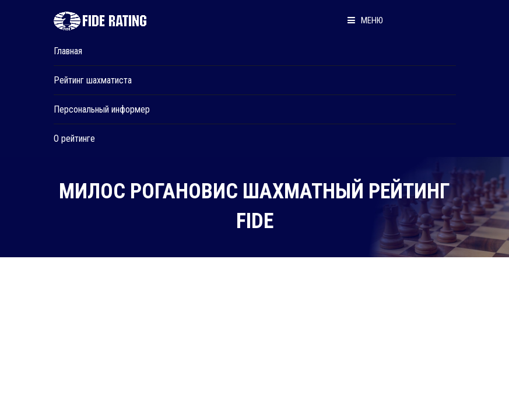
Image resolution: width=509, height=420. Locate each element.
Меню (365, 20)
